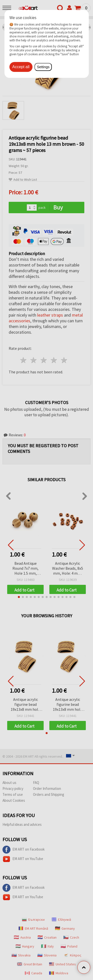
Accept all (21, 67)
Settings (43, 67)
